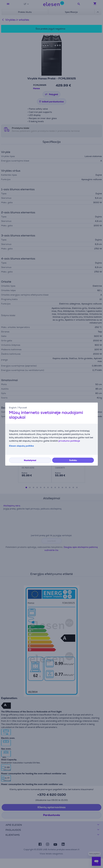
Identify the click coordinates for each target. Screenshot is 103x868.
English (13, 408)
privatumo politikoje (69, 441)
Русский (23, 408)
